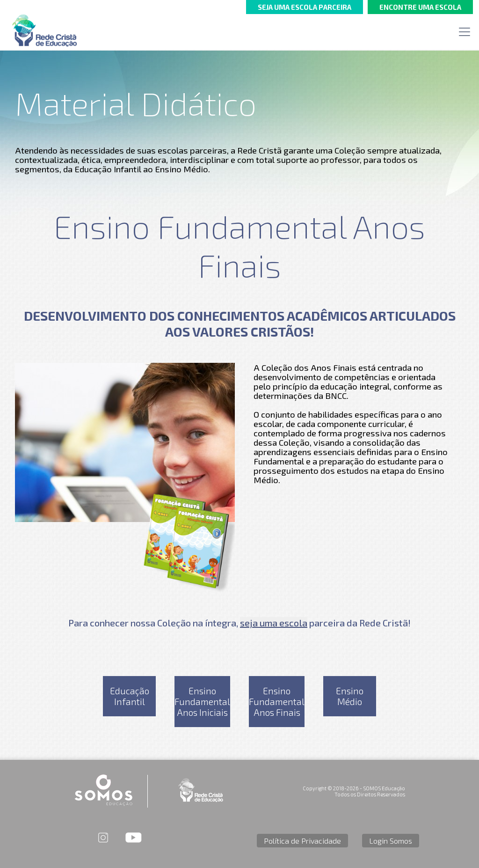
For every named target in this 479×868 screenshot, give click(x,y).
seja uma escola (274, 623)
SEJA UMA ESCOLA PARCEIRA (305, 7)
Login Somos (391, 841)
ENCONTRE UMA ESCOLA (420, 7)
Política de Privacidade (302, 841)
